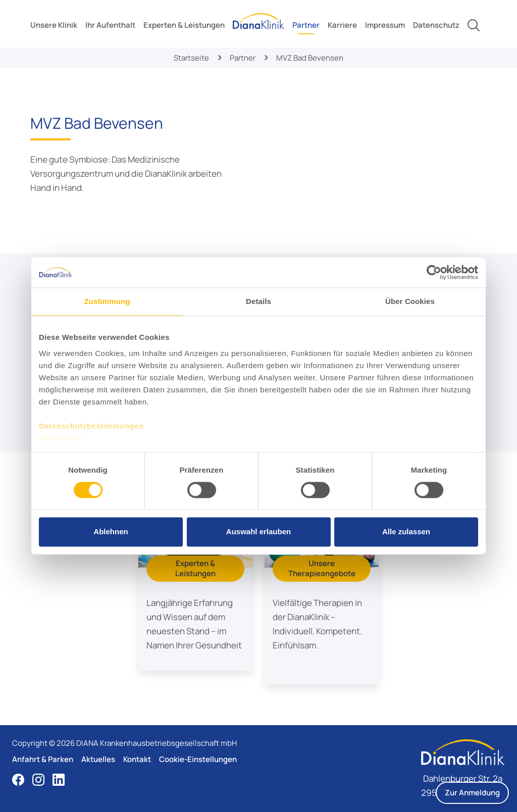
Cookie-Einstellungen (198, 759)
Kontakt (137, 759)
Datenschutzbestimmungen (91, 426)
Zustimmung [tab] (107, 301)
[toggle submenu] (54, 25)
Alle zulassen (406, 532)
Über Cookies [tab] (410, 301)
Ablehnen (111, 532)
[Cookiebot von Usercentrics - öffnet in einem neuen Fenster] (434, 272)
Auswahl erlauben (258, 532)
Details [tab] (258, 301)
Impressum (60, 438)
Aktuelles (98, 759)
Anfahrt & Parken (43, 759)
